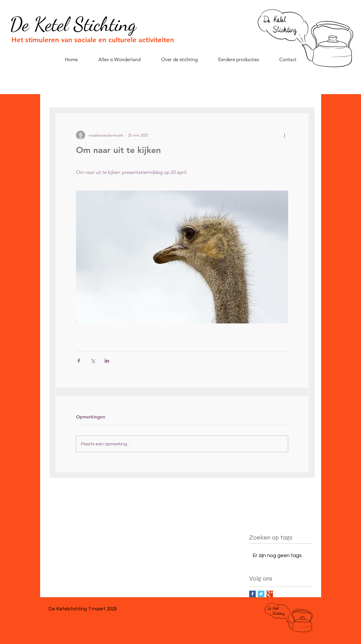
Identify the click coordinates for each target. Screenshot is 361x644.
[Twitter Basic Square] (261, 594)
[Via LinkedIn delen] (107, 361)
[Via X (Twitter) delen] (93, 361)
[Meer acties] (285, 135)
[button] (238, 59)
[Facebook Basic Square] (252, 594)
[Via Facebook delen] (79, 361)
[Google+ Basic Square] (270, 594)
